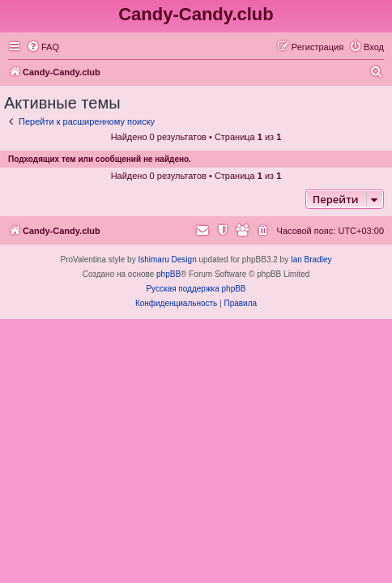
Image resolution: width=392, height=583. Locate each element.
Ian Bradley (311, 260)
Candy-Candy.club (196, 14)
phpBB (168, 274)
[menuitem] (43, 47)
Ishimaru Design (167, 260)
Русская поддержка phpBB (196, 289)
